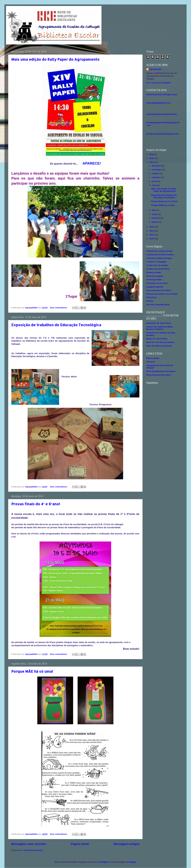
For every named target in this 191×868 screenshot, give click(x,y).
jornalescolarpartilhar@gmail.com (162, 134)
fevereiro (156, 218)
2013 (152, 227)
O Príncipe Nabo (154, 280)
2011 (152, 235)
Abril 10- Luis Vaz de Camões (160, 342)
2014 (152, 162)
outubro (156, 173)
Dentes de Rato (154, 272)
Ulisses (150, 301)
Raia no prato (153, 358)
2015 (152, 158)
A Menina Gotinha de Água (159, 258)
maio (154, 185)
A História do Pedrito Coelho (160, 255)
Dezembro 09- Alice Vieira (158, 323)
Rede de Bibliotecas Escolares (161, 371)
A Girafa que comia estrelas (159, 251)
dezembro (157, 166)
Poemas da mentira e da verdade (162, 294)
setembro (157, 177)
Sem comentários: (59, 308)
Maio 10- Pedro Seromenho (159, 346)
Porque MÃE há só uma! (32, 671)
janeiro (155, 222)
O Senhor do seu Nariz (157, 283)
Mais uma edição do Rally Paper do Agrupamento (55, 59)
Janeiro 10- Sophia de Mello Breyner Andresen (160, 328)
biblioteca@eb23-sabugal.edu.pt (162, 94)
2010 (152, 239)
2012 (152, 231)
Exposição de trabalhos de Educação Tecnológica (56, 325)
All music (151, 362)
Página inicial (80, 844)
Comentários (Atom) (33, 850)
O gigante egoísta (155, 287)
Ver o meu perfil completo (159, 83)
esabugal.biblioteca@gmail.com (162, 114)
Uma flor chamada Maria (158, 305)
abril (154, 210)
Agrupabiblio (155, 69)
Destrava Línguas (155, 276)
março (155, 214)
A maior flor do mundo (157, 265)
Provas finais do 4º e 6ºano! (36, 504)
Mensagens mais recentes (29, 844)
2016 (152, 154)
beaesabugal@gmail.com (158, 103)
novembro (157, 170)
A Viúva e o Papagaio (156, 262)
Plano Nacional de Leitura (159, 290)
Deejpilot (105, 862)
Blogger (132, 862)
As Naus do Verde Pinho (158, 269)
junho (155, 181)
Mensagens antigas (127, 844)
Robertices (151, 297)
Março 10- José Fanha (157, 339)
